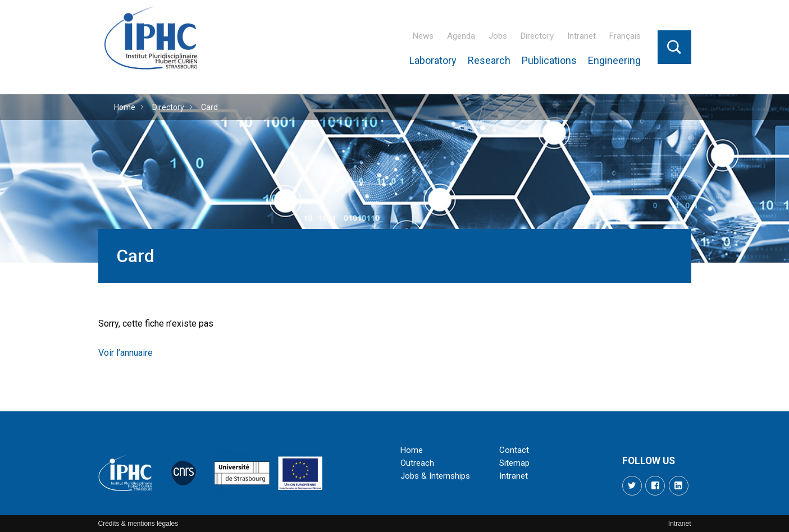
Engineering (614, 60)
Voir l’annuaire (126, 353)
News (423, 36)
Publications (549, 60)
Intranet (582, 36)
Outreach (417, 463)
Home (125, 107)
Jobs (498, 36)
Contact (514, 450)
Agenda (461, 36)
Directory (537, 36)
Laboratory (433, 60)
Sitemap (514, 463)
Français (625, 36)
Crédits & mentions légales (138, 524)
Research (489, 60)
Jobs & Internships (435, 476)
